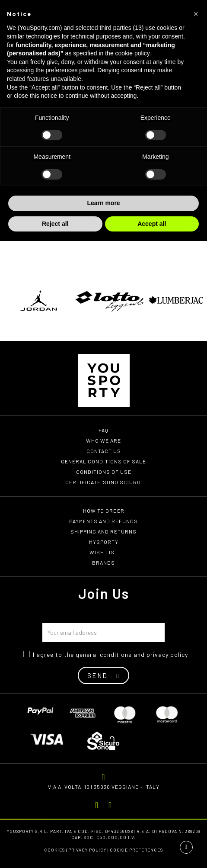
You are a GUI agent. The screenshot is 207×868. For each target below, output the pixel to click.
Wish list (104, 552)
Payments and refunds (103, 521)
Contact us (104, 451)
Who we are (103, 440)
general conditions (104, 654)
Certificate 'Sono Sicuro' (103, 482)
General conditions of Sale (103, 461)
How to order (104, 511)
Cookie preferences (136, 850)
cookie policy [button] (132, 53)
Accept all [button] (152, 224)
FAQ (103, 430)
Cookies (54, 850)
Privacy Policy (87, 850)
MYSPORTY (104, 542)
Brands (103, 563)
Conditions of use (104, 472)
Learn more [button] (103, 203)
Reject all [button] (55, 224)
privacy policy (167, 654)
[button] (196, 14)
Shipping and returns (103, 531)
